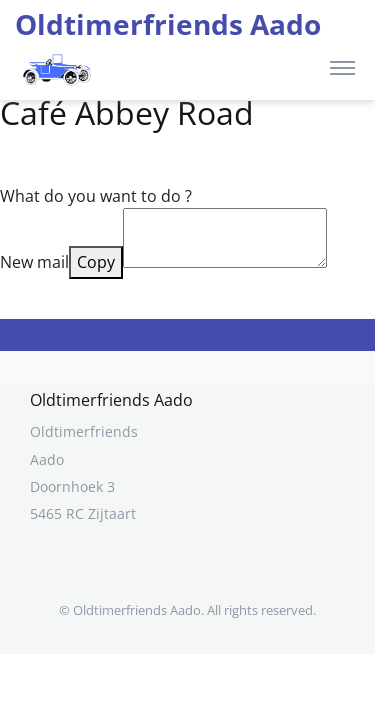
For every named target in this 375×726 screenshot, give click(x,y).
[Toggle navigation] (342, 67)
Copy (96, 262)
